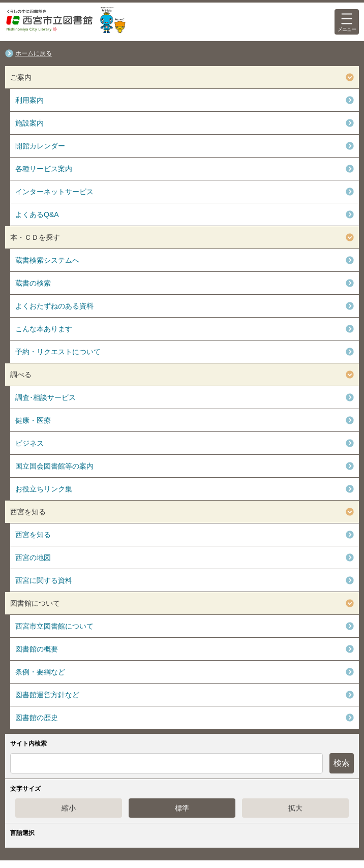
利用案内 (29, 100)
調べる (21, 375)
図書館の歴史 (37, 718)
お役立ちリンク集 (44, 489)
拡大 (295, 808)
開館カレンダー (40, 146)
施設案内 (29, 123)
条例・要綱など (40, 672)
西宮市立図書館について (54, 626)
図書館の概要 (37, 649)
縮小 (69, 808)
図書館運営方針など (47, 695)
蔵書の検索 (33, 283)
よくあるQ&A (37, 214)
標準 (182, 808)
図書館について (35, 603)
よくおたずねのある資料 (54, 306)
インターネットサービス (54, 192)
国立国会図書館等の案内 (54, 466)
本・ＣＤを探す (35, 237)
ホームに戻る (34, 53)
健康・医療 (33, 420)
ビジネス (29, 443)
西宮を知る (28, 512)
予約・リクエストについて (58, 352)
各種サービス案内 (44, 169)
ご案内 (21, 77)
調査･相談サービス (45, 397)
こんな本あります (44, 329)
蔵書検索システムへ (47, 260)
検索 (342, 763)
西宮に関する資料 (44, 580)
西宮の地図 (33, 557)
